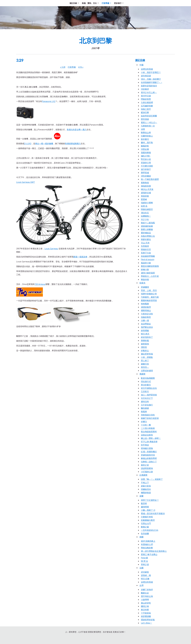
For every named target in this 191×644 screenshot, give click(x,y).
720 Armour (40, 284)
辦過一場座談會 (80, 257)
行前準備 (72, 67)
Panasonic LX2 (49, 101)
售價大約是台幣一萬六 (77, 130)
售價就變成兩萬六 (73, 144)
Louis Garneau (51, 249)
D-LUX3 (28, 144)
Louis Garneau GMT (26, 182)
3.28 (63, 67)
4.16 (81, 67)
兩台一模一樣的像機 (44, 144)
